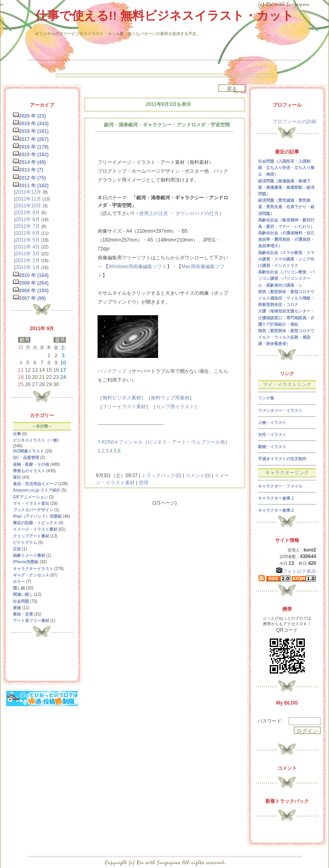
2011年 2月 (28, 260)
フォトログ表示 (296, 571)
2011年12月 (28, 192)
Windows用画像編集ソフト (138, 267)
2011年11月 (28, 199)
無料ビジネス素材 (122, 398)
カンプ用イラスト (175, 407)
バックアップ (112, 371)
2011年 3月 (28, 254)
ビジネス (157, 442)
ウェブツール (206, 442)
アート (179, 442)
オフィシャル (128, 442)
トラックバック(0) (161, 475)
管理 (144, 483)
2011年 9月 (28, 213)
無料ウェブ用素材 (170, 398)
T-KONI (106, 442)
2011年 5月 (28, 240)
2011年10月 (28, 206)
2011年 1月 (28, 267)
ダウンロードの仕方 (197, 213)
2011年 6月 (28, 233)
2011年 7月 (28, 226)
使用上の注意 (154, 213)
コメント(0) (197, 475)
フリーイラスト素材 (124, 407)
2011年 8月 (28, 219)
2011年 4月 (28, 247)
